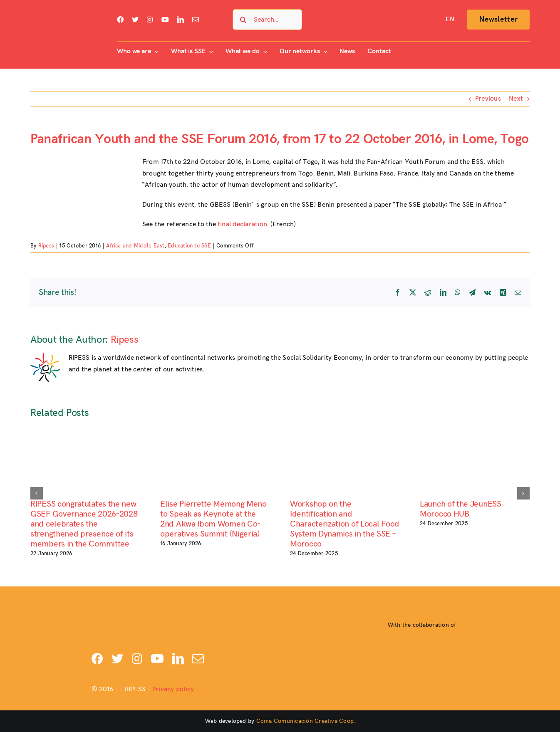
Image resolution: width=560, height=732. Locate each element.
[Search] (243, 20)
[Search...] (267, 20)
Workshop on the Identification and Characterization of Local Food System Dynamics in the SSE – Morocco (345, 524)
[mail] (196, 20)
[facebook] (120, 20)
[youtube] (165, 20)
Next (516, 99)
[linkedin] (181, 20)
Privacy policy (173, 689)
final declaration (242, 224)
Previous (488, 99)
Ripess (46, 246)
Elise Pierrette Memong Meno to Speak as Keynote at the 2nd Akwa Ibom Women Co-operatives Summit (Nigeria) (213, 519)
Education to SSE (189, 246)
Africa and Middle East (135, 246)
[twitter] (135, 20)
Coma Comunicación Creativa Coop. (306, 721)
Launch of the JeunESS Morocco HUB (461, 509)
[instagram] (150, 20)
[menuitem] (450, 20)
